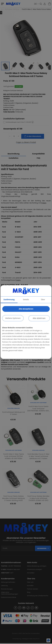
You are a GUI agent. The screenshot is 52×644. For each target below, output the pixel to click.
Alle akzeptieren (26, 309)
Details (26, 300)
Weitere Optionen (13, 318)
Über (43, 300)
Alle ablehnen (39, 318)
